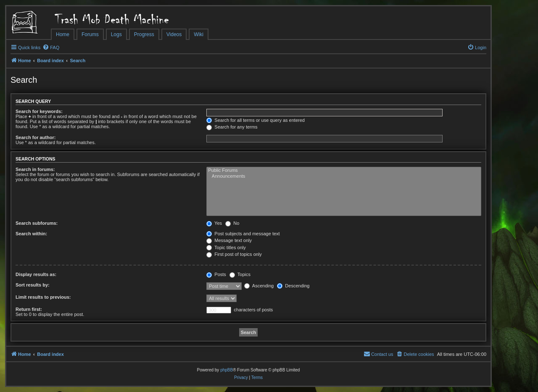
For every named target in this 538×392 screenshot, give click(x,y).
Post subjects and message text (243, 234)
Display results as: (36, 274)
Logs (116, 34)
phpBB (227, 370)
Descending (293, 286)
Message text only (229, 240)
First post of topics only (234, 254)
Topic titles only (226, 247)
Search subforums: (37, 223)
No (232, 223)
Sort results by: (33, 285)
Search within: (31, 234)
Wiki (199, 34)
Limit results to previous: (43, 297)
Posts (216, 274)
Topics (240, 274)
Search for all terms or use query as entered (256, 120)
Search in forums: (35, 169)
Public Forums (344, 171)
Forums (90, 34)
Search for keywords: (39, 111)
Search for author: (36, 137)
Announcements (344, 176)
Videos (174, 34)
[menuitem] (51, 47)
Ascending (259, 286)
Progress (144, 34)
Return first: (29, 309)
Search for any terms (232, 127)
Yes (214, 223)
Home (63, 34)
